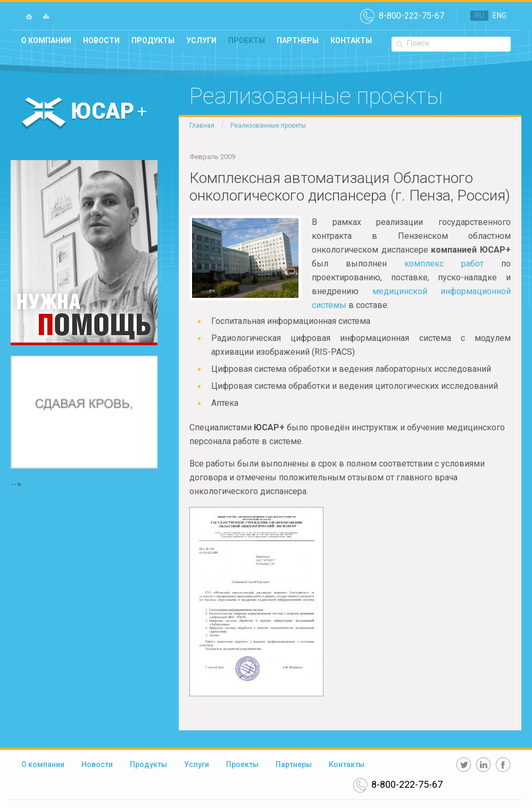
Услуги (201, 40)
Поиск (418, 43)
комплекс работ (444, 264)
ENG (500, 15)
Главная (202, 126)
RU (479, 15)
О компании (46, 40)
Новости (101, 40)
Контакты (351, 40)
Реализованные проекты (268, 126)
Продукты (153, 40)
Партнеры (298, 40)
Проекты (247, 40)
